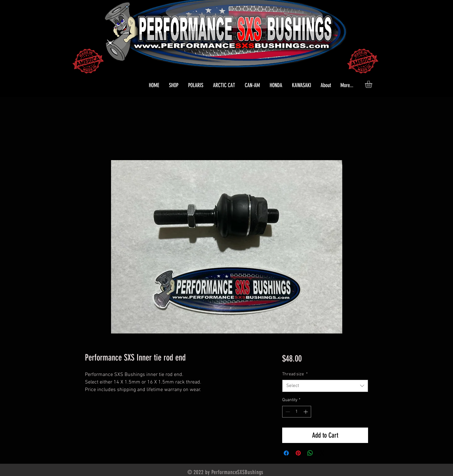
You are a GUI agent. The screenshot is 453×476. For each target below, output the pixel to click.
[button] (196, 85)
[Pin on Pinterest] (298, 453)
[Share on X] (322, 453)
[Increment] (306, 412)
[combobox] (325, 386)
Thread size (295, 374)
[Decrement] (287, 412)
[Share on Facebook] (286, 453)
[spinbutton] (297, 412)
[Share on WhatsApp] (310, 453)
